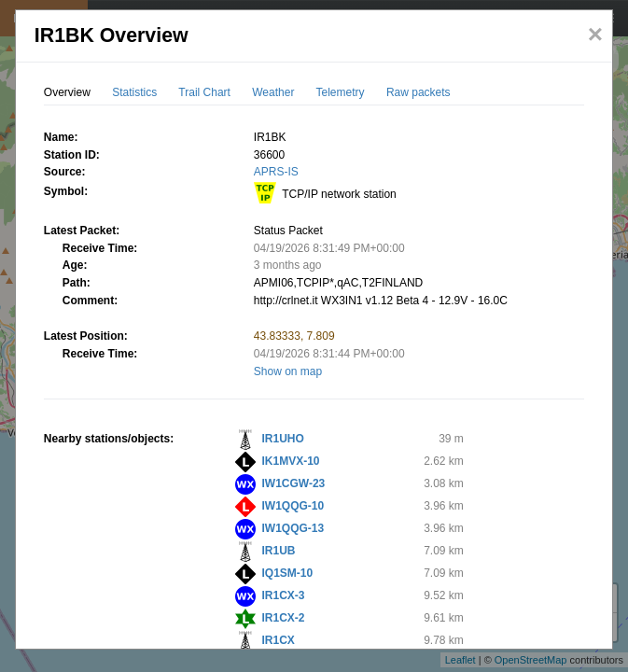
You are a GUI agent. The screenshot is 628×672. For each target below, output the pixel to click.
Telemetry (341, 92)
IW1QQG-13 (293, 528)
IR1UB (279, 551)
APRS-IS (276, 172)
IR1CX (279, 640)
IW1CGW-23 (294, 483)
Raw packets (419, 92)
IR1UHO (283, 439)
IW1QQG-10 (293, 506)
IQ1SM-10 (288, 573)
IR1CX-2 (284, 618)
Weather (273, 92)
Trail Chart (204, 92)
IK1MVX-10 (291, 461)
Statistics (134, 92)
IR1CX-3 (284, 595)
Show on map (288, 371)
